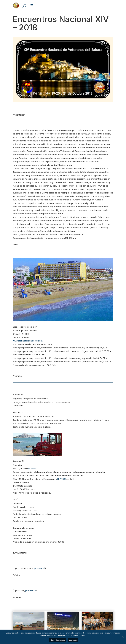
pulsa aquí (40, 568)
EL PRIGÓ (61, 479)
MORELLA (32, 468)
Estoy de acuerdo (58, 640)
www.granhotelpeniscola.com (28, 341)
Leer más (73, 640)
